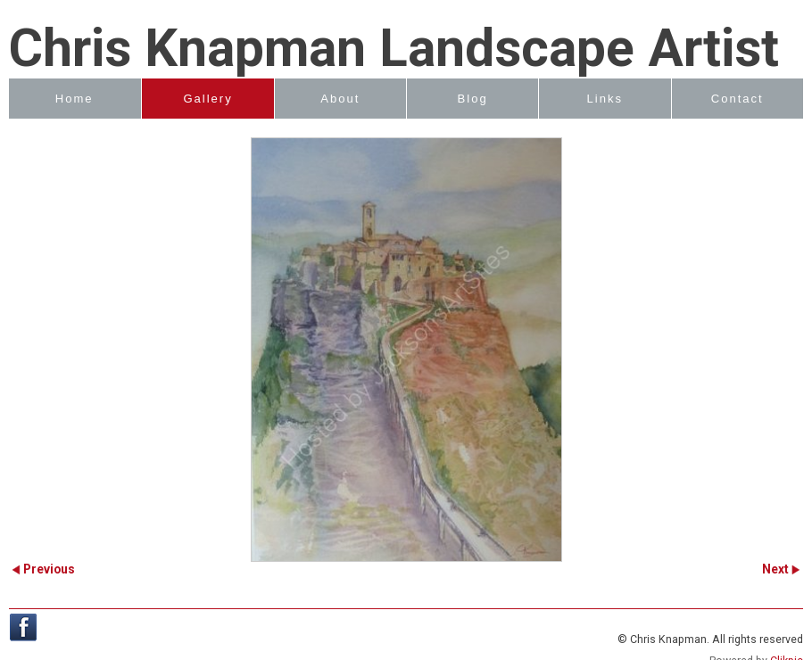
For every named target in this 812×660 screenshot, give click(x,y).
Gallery (207, 99)
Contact (737, 99)
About (340, 99)
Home (75, 99)
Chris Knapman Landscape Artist (394, 48)
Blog (473, 99)
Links (605, 99)
